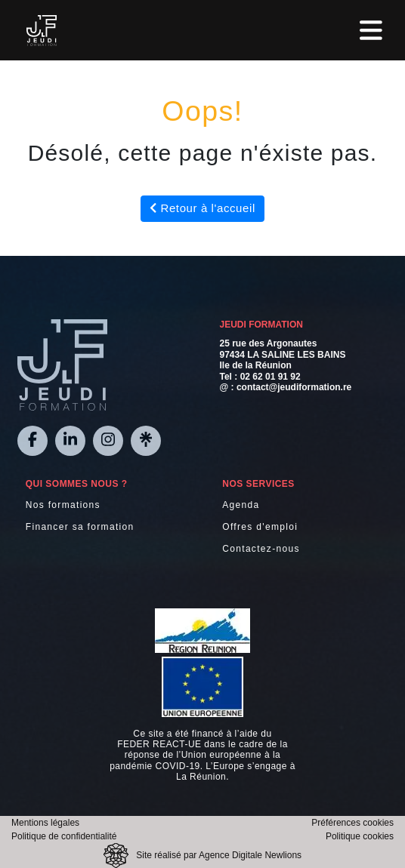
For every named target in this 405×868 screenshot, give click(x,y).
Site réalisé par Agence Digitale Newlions (219, 855)
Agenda (241, 505)
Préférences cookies (352, 823)
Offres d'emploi (260, 527)
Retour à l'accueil (202, 208)
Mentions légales (45, 823)
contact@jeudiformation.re (294, 387)
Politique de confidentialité (64, 836)
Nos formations (63, 505)
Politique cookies (360, 836)
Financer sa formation (80, 527)
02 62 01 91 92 (271, 377)
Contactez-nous (261, 549)
